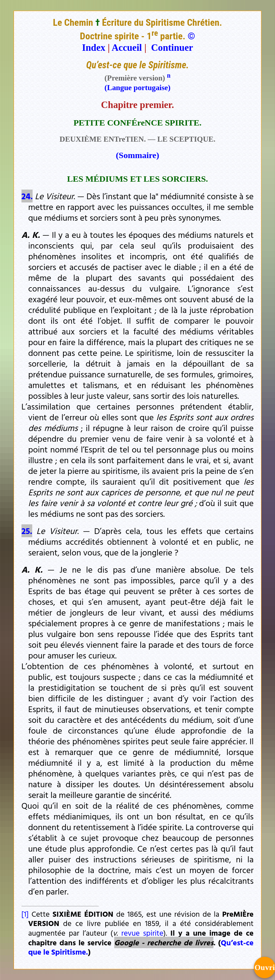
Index (94, 48)
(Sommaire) (138, 155)
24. (27, 196)
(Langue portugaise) (137, 88)
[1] (25, 914)
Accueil (127, 48)
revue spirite (143, 933)
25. (27, 531)
